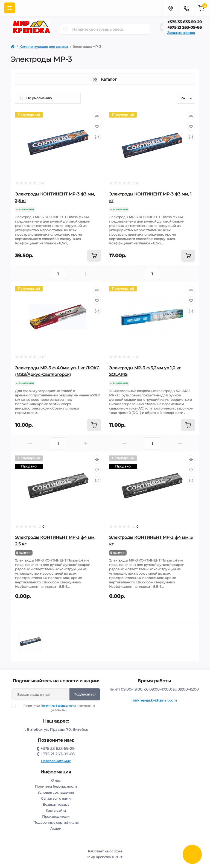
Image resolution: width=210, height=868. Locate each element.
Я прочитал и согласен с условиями (57, 708)
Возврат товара (56, 804)
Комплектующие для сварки (44, 47)
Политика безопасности (58, 706)
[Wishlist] (97, 127)
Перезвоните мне (56, 761)
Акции (56, 828)
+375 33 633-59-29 (185, 22)
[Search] (66, 29)
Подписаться (85, 694)
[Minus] (30, 274)
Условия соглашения (56, 792)
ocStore (116, 851)
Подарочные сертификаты (56, 822)
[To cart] (94, 256)
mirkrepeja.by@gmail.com (154, 700)
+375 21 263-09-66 (185, 27)
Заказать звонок (181, 33)
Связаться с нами (56, 798)
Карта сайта (56, 810)
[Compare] (97, 137)
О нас (56, 780)
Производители (56, 816)
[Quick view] (97, 116)
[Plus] (86, 274)
